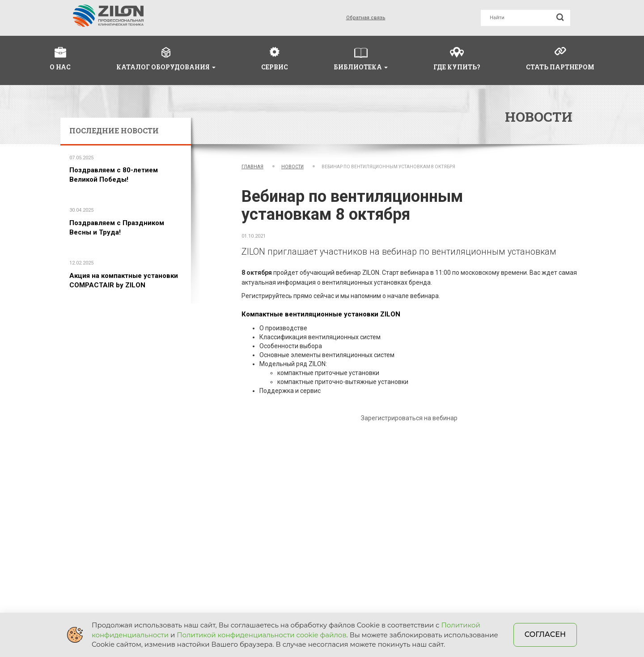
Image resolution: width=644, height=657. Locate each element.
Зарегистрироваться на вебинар (409, 418)
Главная (252, 167)
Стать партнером (560, 67)
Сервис (275, 67)
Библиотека (361, 67)
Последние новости (114, 130)
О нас (60, 67)
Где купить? (457, 67)
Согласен (545, 634)
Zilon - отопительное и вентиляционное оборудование (108, 16)
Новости (292, 167)
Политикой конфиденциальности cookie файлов (261, 635)
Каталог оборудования (166, 67)
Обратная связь (366, 18)
